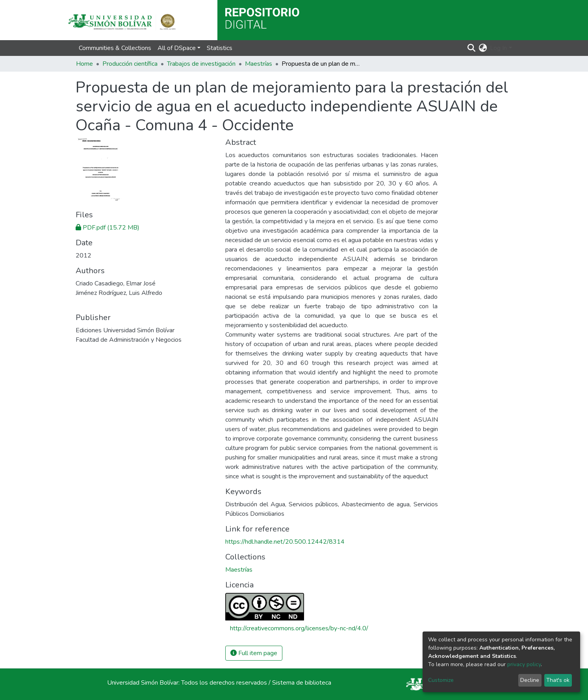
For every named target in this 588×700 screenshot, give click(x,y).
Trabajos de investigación (201, 64)
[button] (483, 48)
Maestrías (259, 64)
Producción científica (130, 64)
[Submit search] (471, 48)
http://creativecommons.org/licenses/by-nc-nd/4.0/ (299, 628)
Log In (498, 48)
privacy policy (524, 664)
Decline (530, 680)
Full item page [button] (254, 653)
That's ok (558, 680)
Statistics (220, 48)
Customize (441, 680)
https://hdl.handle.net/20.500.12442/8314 (285, 542)
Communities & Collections (115, 48)
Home (84, 64)
